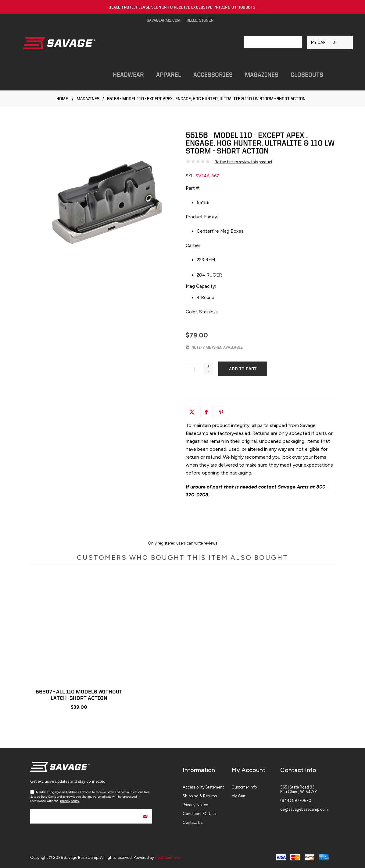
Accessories (213, 74)
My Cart (238, 796)
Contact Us (193, 822)
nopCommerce (168, 857)
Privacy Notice (195, 805)
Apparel (169, 74)
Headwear (128, 74)
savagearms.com (164, 20)
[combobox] (267, 42)
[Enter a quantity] (195, 369)
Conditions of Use (199, 814)
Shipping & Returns (200, 796)
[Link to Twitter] (192, 412)
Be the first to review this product (243, 162)
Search (296, 42)
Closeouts (307, 74)
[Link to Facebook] (206, 412)
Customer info (244, 787)
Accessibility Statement (203, 787)
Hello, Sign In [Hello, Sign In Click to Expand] (200, 20)
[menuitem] (207, 787)
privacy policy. (70, 801)
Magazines (262, 74)
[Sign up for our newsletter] (91, 816)
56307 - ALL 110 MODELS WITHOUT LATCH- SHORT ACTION (79, 695)
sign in (159, 7)
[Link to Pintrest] (221, 412)
